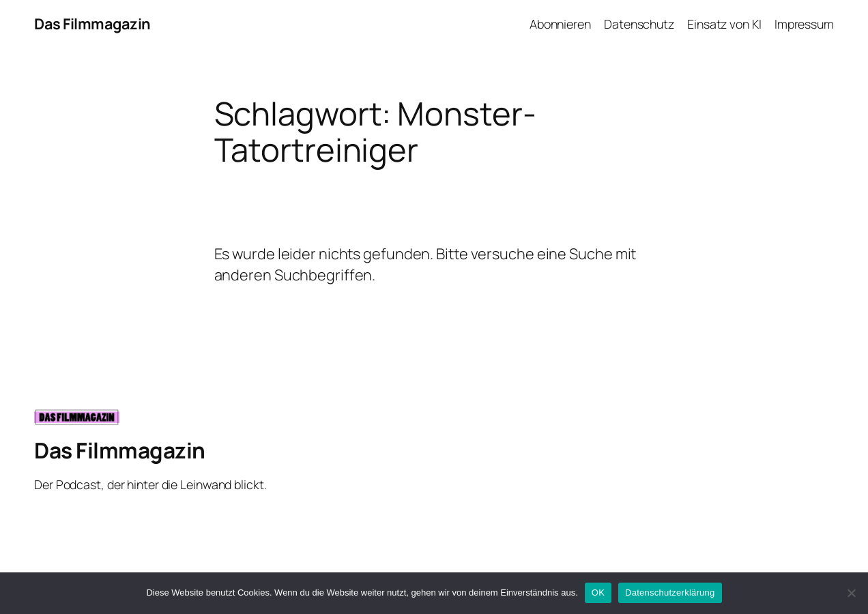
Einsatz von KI (724, 24)
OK (598, 593)
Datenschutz (639, 24)
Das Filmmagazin (92, 24)
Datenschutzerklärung (670, 593)
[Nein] (851, 593)
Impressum (804, 24)
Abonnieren (560, 24)
